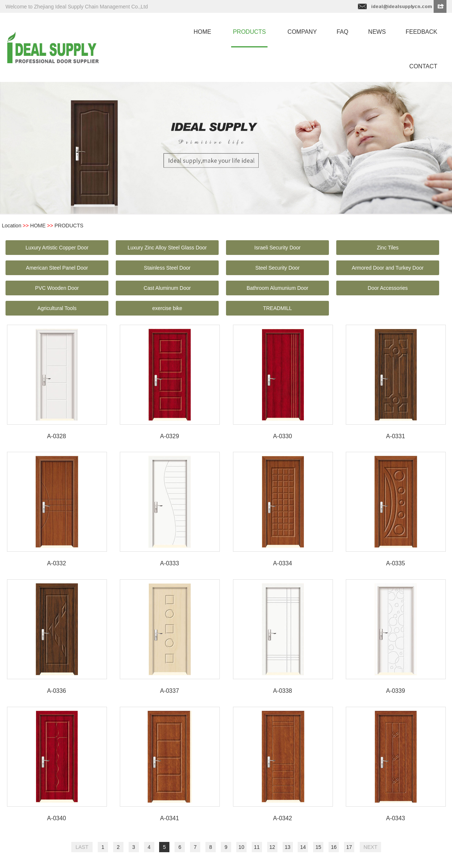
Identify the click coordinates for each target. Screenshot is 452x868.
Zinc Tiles (388, 248)
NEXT (370, 847)
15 (319, 847)
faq (342, 32)
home (202, 32)
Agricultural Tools (57, 308)
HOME (38, 226)
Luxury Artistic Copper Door (57, 248)
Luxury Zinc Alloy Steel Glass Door (167, 248)
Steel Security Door (278, 268)
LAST (82, 847)
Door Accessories (388, 288)
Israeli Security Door (277, 248)
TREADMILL (278, 308)
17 (349, 847)
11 (257, 847)
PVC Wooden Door (57, 288)
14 (303, 847)
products (250, 32)
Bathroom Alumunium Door (277, 288)
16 (334, 847)
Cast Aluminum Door (167, 288)
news (377, 32)
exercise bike (167, 308)
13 (288, 847)
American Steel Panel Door (57, 268)
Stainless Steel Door (167, 268)
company (302, 32)
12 (272, 847)
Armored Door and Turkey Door (388, 268)
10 (241, 847)
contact (423, 66)
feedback (421, 32)
